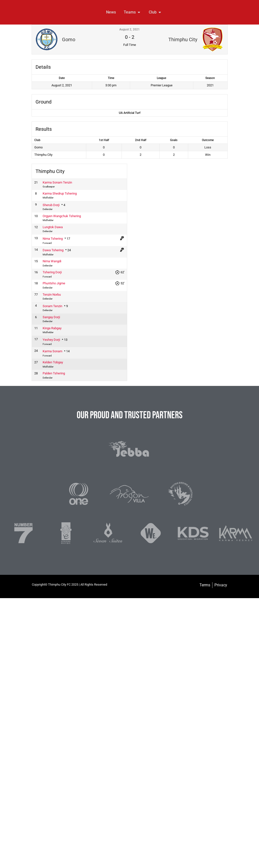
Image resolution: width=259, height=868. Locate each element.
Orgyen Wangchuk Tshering (62, 216)
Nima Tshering (53, 239)
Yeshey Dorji (51, 340)
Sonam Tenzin (52, 306)
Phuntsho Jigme (54, 283)
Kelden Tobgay (53, 362)
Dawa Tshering (53, 250)
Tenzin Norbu (52, 295)
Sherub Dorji (51, 205)
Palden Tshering (54, 373)
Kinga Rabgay (52, 328)
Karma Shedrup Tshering (60, 193)
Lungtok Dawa (53, 227)
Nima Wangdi (52, 261)
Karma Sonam (52, 351)
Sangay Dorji (51, 317)
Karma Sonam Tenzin (57, 182)
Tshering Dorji (52, 272)
